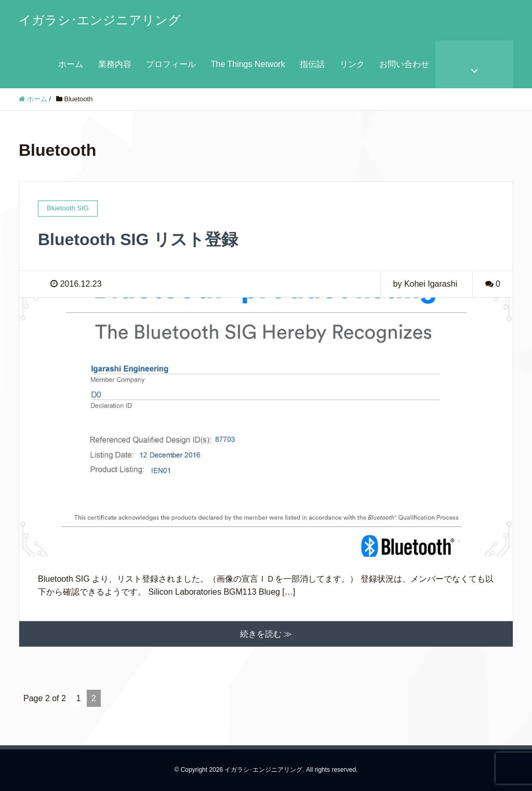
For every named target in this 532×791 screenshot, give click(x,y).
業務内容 (115, 64)
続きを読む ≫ (266, 634)
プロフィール (171, 64)
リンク (352, 64)
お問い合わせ (404, 64)
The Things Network (248, 64)
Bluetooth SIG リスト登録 (138, 239)
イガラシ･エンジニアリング (100, 20)
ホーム (71, 64)
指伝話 (312, 64)
